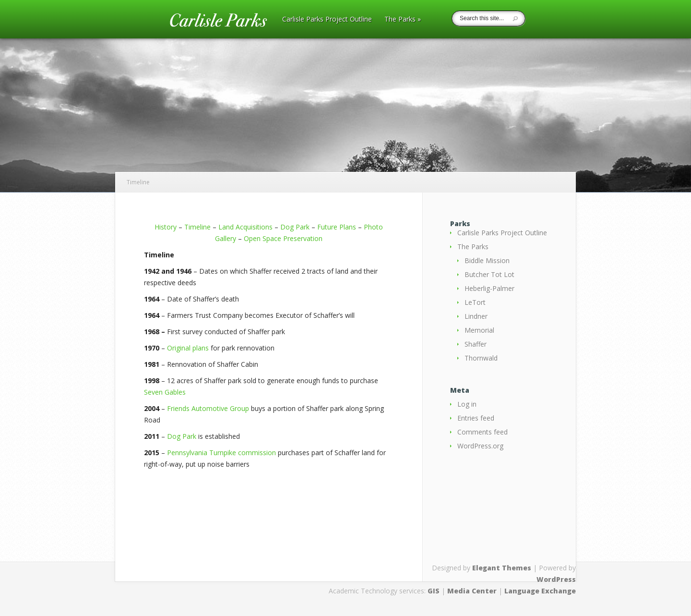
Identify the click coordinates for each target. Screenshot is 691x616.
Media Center (472, 591)
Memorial (479, 330)
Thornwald (481, 358)
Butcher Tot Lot (489, 274)
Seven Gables (165, 392)
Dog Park (295, 227)
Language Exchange (540, 591)
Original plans (188, 348)
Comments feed (483, 432)
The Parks (403, 20)
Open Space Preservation (283, 238)
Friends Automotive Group (208, 408)
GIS (434, 591)
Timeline (197, 227)
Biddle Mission (487, 260)
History (166, 227)
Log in (467, 404)
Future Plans (337, 227)
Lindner (476, 316)
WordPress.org (480, 446)
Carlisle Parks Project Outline (327, 20)
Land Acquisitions (245, 227)
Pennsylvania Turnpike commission (221, 453)
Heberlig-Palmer (489, 288)
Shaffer (476, 344)
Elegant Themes (502, 568)
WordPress (556, 579)
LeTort (475, 302)
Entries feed (476, 418)
